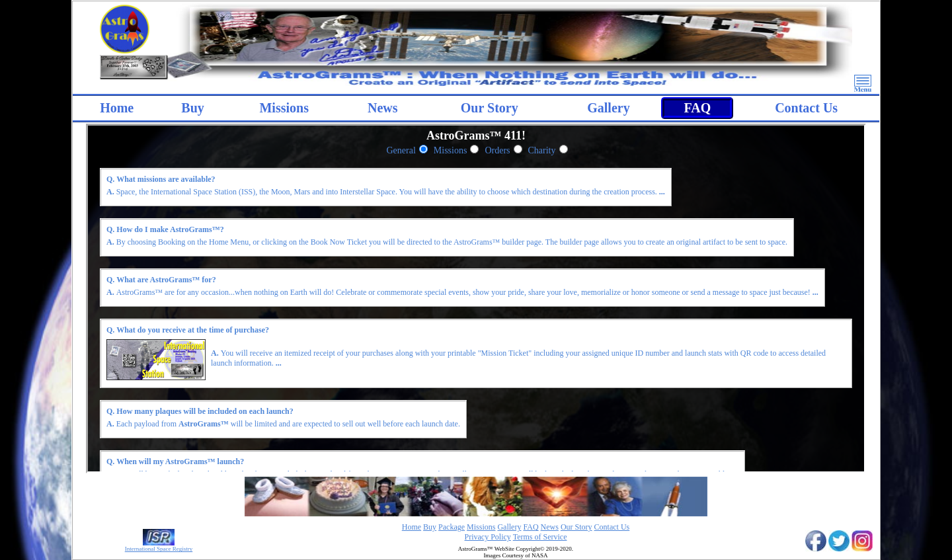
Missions (451, 150)
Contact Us (806, 108)
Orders (497, 150)
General (401, 150)
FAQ (697, 108)
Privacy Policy (488, 537)
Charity (542, 150)
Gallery (608, 108)
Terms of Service (540, 537)
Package (452, 527)
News (383, 108)
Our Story (490, 108)
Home (117, 108)
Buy (192, 108)
